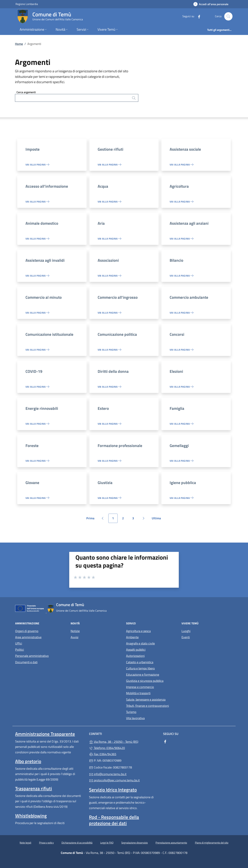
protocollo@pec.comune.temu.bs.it (114, 780)
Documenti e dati (26, 662)
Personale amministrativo (32, 656)
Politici (20, 650)
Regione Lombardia (27, 4)
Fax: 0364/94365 (103, 754)
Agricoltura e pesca (138, 631)
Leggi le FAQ (107, 843)
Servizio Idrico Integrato (113, 790)
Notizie (75, 631)
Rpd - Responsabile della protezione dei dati (114, 820)
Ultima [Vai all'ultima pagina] (157, 519)
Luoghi (186, 631)
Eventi (186, 637)
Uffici (19, 643)
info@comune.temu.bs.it (108, 774)
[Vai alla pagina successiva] (144, 518)
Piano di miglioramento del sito (212, 843)
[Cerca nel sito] (228, 16)
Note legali (25, 843)
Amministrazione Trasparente (45, 734)
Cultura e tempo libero (140, 668)
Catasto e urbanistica (140, 662)
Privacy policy (46, 843)
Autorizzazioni (135, 656)
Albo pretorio (28, 761)
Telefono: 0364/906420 (107, 748)
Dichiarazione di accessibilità (77, 843)
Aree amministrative (28, 637)
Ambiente (132, 637)
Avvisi (74, 637)
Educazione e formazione (143, 675)
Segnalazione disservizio (135, 843)
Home (19, 44)
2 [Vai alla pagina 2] (125, 519)
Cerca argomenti (26, 92)
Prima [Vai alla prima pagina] (92, 519)
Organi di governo (27, 631)
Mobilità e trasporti (138, 693)
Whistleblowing (31, 816)
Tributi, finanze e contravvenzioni (148, 706)
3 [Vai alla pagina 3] (135, 519)
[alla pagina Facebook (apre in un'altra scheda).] (198, 16)
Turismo (131, 712)
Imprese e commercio (140, 687)
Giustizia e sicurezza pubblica (145, 681)
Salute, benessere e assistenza (146, 700)
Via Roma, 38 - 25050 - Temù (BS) (124, 741)
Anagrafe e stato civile (140, 643)
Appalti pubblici (136, 650)
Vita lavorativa (135, 718)
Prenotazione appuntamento (171, 843)
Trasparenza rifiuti (34, 788)
